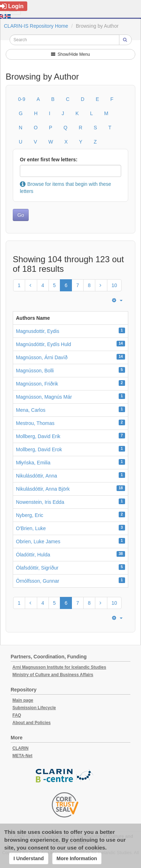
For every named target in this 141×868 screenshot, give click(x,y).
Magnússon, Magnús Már (44, 397)
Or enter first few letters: (49, 160)
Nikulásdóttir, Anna (36, 476)
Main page (23, 700)
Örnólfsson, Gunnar (38, 581)
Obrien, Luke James (38, 541)
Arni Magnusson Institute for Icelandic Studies (59, 667)
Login (12, 6)
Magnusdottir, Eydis (38, 331)
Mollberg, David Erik (38, 436)
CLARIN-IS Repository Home (36, 26)
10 (114, 285)
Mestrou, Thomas (35, 423)
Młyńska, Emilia (33, 463)
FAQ (17, 715)
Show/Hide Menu (70, 54)
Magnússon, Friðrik (37, 384)
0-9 (22, 99)
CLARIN (20, 748)
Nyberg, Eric (30, 515)
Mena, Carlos (31, 410)
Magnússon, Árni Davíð (42, 357)
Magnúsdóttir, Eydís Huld (44, 344)
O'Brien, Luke (31, 528)
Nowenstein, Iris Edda (40, 502)
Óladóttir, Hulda (33, 555)
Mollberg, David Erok (39, 449)
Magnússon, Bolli (35, 371)
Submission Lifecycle (34, 708)
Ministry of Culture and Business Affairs (53, 675)
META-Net (22, 756)
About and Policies (32, 723)
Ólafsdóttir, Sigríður (37, 568)
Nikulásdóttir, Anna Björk (43, 489)
